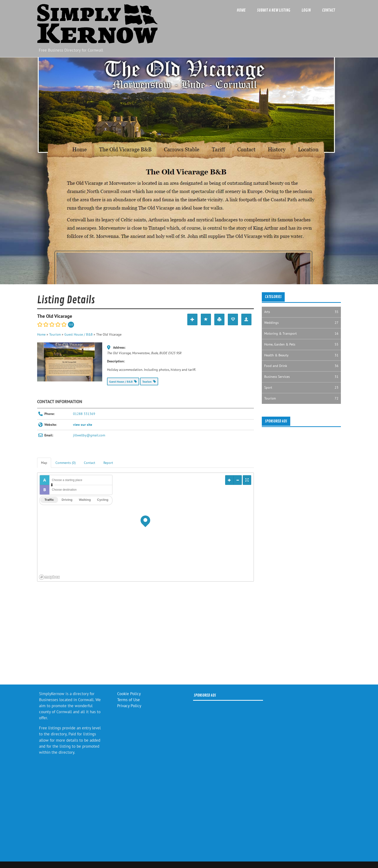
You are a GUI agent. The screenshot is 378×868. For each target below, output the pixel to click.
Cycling (103, 500)
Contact (329, 10)
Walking (85, 500)
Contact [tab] (90, 463)
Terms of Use (128, 700)
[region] (145, 527)
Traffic (49, 500)
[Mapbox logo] (49, 577)
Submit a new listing (274, 10)
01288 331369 (84, 414)
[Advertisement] (145, 635)
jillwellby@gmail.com (89, 435)
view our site (83, 425)
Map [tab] (44, 463)
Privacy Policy (129, 706)
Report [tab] (108, 463)
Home (241, 10)
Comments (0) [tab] (66, 463)
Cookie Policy (129, 694)
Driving (67, 500)
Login (306, 10)
